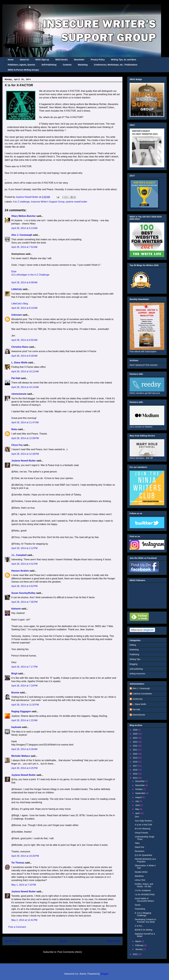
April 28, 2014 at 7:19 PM (24, 686)
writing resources (137, 674)
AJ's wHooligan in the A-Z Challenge (30, 275)
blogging (134, 664)
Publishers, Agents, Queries (21, 65)
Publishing (134, 654)
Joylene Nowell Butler (24, 461)
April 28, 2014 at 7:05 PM (24, 602)
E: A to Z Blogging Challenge (143, 914)
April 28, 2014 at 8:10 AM (24, 308)
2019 (135, 758)
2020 (135, 754)
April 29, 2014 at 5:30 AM (24, 749)
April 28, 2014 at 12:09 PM (25, 438)
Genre (138, 905)
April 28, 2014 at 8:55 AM (24, 340)
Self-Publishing (49, 65)
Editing (133, 645)
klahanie (16, 609)
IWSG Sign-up (42, 60)
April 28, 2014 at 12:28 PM (25, 454)
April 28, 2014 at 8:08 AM (24, 282)
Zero (137, 817)
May (137, 809)
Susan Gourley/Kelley (23, 593)
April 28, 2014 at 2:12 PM (24, 548)
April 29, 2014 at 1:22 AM (24, 720)
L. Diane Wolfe (19, 363)
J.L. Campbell (19, 555)
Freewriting (140, 909)
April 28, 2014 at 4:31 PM (24, 564)
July (137, 801)
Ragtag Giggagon (21, 711)
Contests (67, 65)
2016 (135, 770)
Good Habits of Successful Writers (144, 900)
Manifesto (139, 876)
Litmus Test (140, 880)
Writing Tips (135, 659)
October (139, 789)
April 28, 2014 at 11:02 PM (25, 705)
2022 (135, 746)
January (139, 949)
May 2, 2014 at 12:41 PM (24, 920)
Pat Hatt (16, 378)
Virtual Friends (141, 833)
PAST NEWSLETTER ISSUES (144, 365)
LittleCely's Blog (20, 304)
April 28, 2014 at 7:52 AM (24, 247)
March (138, 941)
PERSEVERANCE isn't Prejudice (145, 860)
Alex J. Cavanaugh (22, 235)
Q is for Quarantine (143, 855)
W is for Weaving (143, 829)
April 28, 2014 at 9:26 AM (24, 356)
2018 (135, 762)
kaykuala (16, 727)
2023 (135, 742)
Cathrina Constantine (142, 694)
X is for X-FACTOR (143, 825)
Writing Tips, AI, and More (124, 60)
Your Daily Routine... (144, 821)
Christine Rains (20, 347)
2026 (135, 730)
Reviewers (140, 851)
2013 (135, 954)
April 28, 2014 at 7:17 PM (24, 667)
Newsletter (79, 60)
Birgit (14, 674)
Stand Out (139, 847)
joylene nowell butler (76, 202)
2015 (135, 774)
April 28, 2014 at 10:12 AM (25, 371)
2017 (135, 766)
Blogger (104, 974)
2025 (135, 734)
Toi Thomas (18, 863)
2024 (135, 738)
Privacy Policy (98, 60)
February (140, 945)
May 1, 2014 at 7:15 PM (24, 885)
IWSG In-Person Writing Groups (23, 70)
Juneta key (138, 699)
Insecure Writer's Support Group (48, 202)
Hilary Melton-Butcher (24, 216)
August (139, 797)
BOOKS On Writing (144, 930)
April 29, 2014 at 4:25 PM (24, 768)
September (140, 793)
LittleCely (17, 289)
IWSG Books (61, 60)
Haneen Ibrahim (20, 571)
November (140, 785)
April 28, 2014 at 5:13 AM (24, 228)
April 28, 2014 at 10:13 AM (25, 387)
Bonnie (15, 693)
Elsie (14, 271)
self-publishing (136, 669)
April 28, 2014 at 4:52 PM (24, 586)
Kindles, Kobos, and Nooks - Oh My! (144, 885)
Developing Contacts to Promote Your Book (145, 921)
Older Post (114, 941)
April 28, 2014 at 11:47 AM (25, 422)
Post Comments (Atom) (70, 952)
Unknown (17, 315)
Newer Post (12, 941)
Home (11, 60)
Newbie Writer (141, 872)
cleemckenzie (19, 394)
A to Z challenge (21, 202)
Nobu (14, 429)
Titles (137, 843)
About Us (24, 60)
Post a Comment (17, 927)
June (138, 805)
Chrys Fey (17, 445)
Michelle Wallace (21, 756)
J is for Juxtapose (143, 890)
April (138, 813)
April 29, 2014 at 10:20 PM (25, 856)
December (140, 781)
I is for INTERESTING (145, 895)
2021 (135, 750)
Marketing (83, 65)
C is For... (139, 926)
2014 (135, 778)
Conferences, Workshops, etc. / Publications (116, 65)
